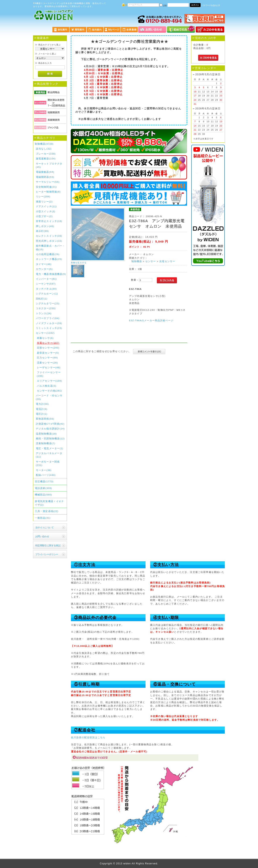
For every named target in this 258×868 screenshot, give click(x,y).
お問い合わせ (42, 536)
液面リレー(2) (44, 202)
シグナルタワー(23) (48, 303)
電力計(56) (42, 404)
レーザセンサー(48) (49, 367)
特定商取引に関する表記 (48, 545)
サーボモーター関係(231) (48, 463)
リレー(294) (43, 196)
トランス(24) (44, 313)
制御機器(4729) (44, 144)
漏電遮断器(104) (46, 159)
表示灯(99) (42, 231)
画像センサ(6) (45, 338)
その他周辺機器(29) (48, 254)
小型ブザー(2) (44, 216)
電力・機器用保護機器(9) (51, 274)
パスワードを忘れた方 (211, 5)
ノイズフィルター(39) (49, 323)
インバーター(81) (46, 279)
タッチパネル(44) (46, 289)
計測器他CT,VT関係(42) (50, 424)
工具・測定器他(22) (47, 511)
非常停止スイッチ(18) (49, 221)
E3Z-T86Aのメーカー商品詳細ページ (151, 320)
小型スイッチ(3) (46, 211)
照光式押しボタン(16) (49, 241)
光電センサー (167, 261)
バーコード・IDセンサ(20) (49, 397)
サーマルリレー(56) (48, 182)
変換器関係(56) (45, 419)
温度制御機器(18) (46, 434)
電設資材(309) (44, 488)
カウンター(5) (44, 269)
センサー (151, 261)
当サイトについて (44, 527)
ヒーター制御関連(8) (48, 192)
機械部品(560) (44, 495)
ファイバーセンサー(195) (49, 374)
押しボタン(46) (45, 226)
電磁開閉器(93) (45, 177)
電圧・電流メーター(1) (50, 448)
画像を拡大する (79, 263)
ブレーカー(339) (46, 154)
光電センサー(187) (48, 343)
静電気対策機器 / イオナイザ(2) (49, 503)
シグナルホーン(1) (47, 294)
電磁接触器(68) (45, 172)
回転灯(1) (42, 299)
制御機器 (137, 261)
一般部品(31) (43, 518)
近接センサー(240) (48, 348)
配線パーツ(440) (46, 475)
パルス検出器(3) (47, 386)
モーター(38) (44, 470)
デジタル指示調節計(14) (50, 429)
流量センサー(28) (47, 363)
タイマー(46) (44, 264)
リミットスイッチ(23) (49, 328)
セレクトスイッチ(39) (49, 236)
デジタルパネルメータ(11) (49, 455)
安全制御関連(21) (46, 187)
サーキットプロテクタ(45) (49, 165)
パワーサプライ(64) (48, 318)
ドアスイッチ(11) (46, 206)
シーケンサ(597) (46, 284)
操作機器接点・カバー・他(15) (50, 247)
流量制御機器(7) (46, 443)
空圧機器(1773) (44, 481)
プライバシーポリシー (47, 554)
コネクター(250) (46, 308)
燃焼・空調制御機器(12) (50, 438)
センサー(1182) (45, 333)
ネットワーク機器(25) (49, 259)
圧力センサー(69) (47, 358)
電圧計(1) (42, 414)
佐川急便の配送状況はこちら (88, 737)
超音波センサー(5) (48, 353)
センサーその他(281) (49, 391)
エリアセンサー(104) (49, 381)
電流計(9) (42, 409)
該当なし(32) (44, 149)
